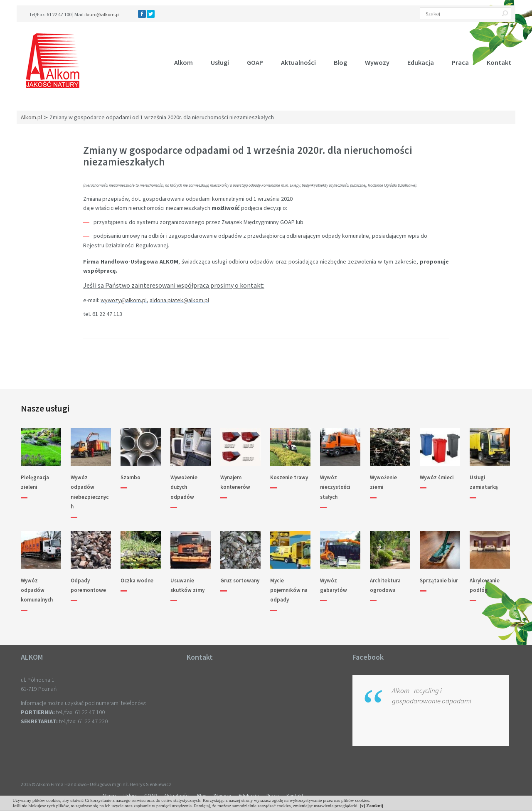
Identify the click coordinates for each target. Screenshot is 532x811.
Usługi (220, 62)
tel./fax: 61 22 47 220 (83, 721)
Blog (340, 62)
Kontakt (499, 62)
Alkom (183, 62)
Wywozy (377, 62)
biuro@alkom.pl (103, 14)
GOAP (255, 62)
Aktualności (298, 62)
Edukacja (421, 62)
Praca (460, 62)
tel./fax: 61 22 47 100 (80, 712)
